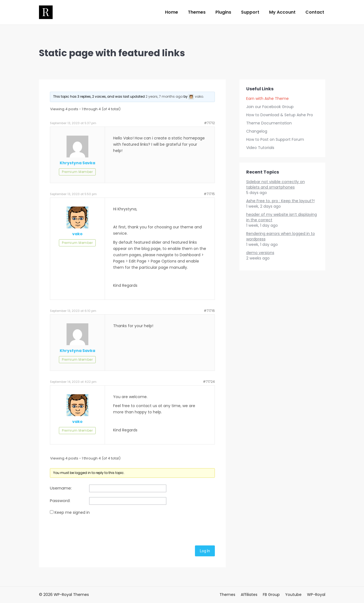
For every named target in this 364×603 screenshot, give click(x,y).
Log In (205, 551)
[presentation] (91, 529)
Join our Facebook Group (270, 107)
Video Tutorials (260, 148)
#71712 (209, 123)
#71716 (209, 311)
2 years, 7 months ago (164, 96)
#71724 (209, 382)
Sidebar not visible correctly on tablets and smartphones (276, 184)
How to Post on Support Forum (275, 139)
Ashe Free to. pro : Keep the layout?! (280, 201)
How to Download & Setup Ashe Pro (280, 115)
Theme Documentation (269, 123)
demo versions (260, 253)
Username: (61, 488)
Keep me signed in (72, 512)
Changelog (257, 131)
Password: (60, 501)
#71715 (209, 194)
